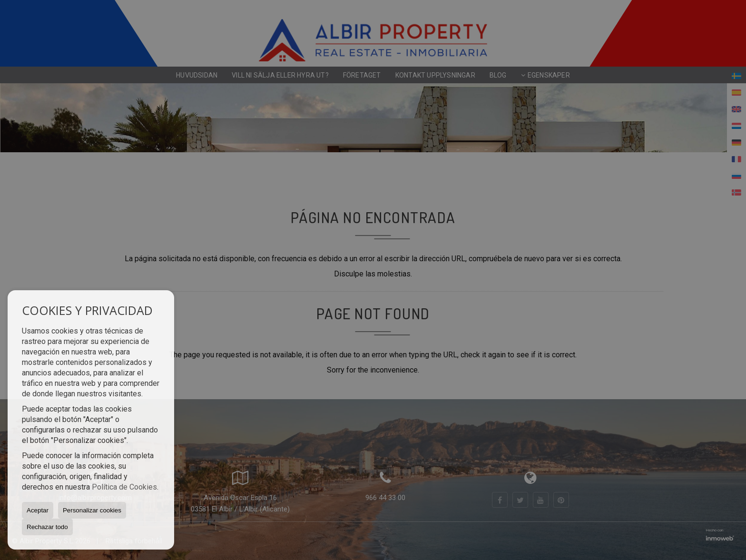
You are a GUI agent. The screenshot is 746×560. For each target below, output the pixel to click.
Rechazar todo (47, 527)
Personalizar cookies (92, 510)
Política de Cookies (124, 487)
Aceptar (38, 510)
